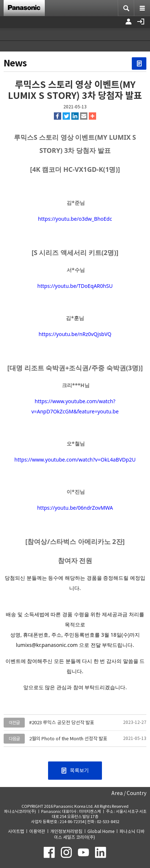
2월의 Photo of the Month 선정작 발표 (68, 739)
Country (137, 793)
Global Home (101, 831)
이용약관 (37, 831)
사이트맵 (16, 831)
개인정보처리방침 (66, 831)
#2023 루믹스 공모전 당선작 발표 (62, 723)
